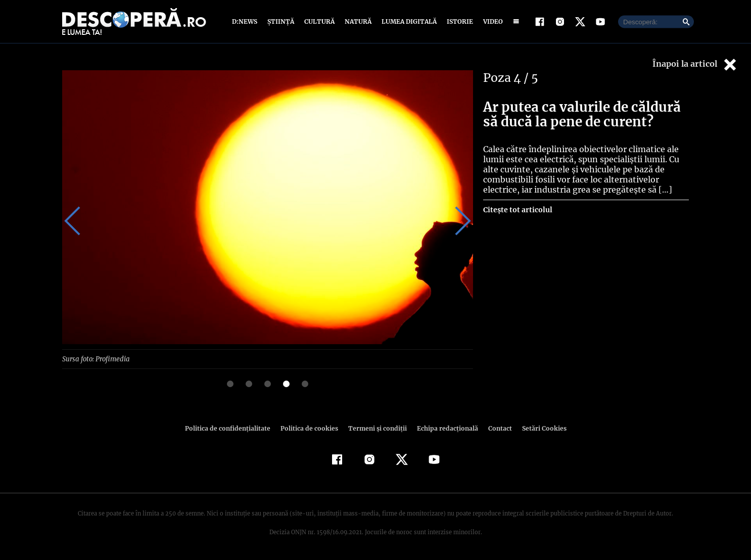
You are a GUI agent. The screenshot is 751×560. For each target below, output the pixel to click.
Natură (357, 21)
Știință (281, 21)
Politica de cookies (310, 428)
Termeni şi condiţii (376, 428)
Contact (496, 428)
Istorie (458, 21)
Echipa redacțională (444, 428)
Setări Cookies (539, 428)
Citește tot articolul (517, 210)
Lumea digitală (407, 21)
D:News (246, 21)
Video (491, 21)
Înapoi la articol (695, 64)
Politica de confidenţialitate (232, 428)
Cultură (319, 21)
